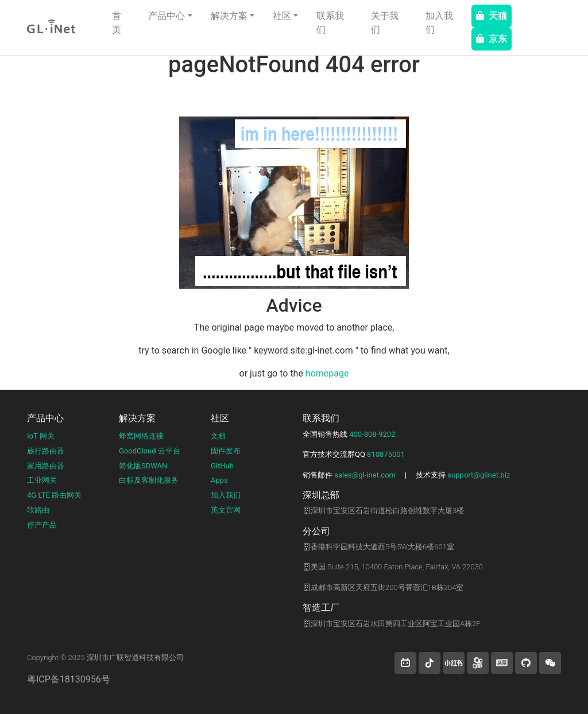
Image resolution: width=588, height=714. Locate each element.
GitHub (222, 466)
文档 (218, 436)
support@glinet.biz (479, 475)
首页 (117, 23)
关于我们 (385, 23)
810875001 (386, 454)
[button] (405, 663)
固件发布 (226, 451)
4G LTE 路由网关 (54, 495)
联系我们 (330, 23)
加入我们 (439, 23)
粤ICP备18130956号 (69, 679)
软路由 (38, 510)
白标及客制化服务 (149, 480)
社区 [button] (282, 16)
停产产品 (42, 525)
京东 (492, 39)
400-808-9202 (372, 434)
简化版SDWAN (143, 466)
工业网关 (42, 480)
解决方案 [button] (229, 16)
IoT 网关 (41, 436)
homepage (327, 373)
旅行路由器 (46, 451)
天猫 (492, 16)
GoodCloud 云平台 (150, 451)
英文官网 (226, 510)
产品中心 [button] (167, 16)
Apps (219, 480)
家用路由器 (46, 466)
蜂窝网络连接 (141, 436)
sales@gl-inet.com (365, 475)
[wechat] (550, 663)
